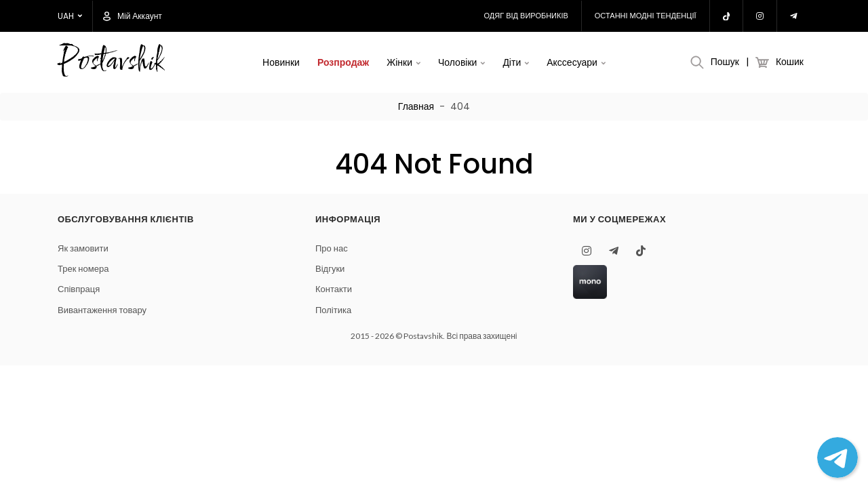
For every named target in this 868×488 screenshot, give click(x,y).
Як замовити (83, 248)
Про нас (332, 248)
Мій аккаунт (133, 16)
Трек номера (83, 269)
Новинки (281, 62)
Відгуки (330, 269)
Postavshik (110, 63)
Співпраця (79, 289)
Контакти (334, 289)
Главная (416, 106)
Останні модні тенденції (646, 16)
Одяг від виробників (526, 16)
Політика (333, 310)
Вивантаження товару (102, 310)
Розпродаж (343, 62)
